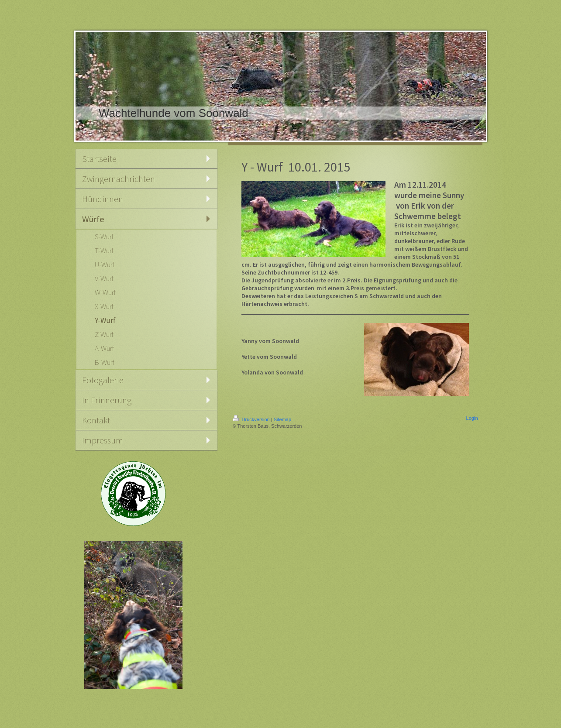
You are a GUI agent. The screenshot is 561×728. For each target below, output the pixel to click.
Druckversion (252, 419)
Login (472, 418)
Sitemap (282, 419)
